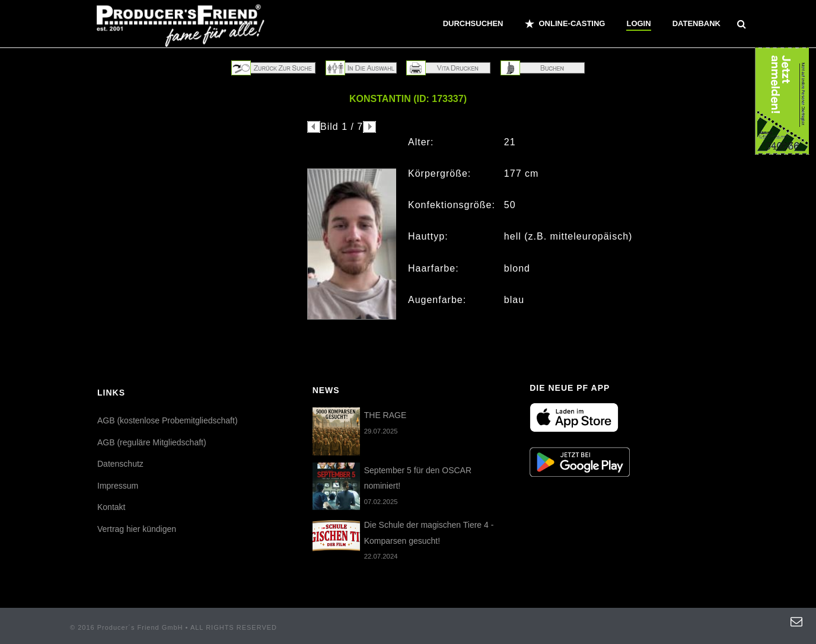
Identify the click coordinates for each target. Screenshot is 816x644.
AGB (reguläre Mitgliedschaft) (152, 442)
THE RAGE (385, 415)
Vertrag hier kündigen (137, 529)
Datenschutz (120, 464)
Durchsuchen (473, 23)
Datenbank (697, 23)
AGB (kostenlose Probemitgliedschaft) (168, 420)
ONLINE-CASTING (565, 24)
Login (638, 23)
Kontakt (111, 507)
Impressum (118, 486)
